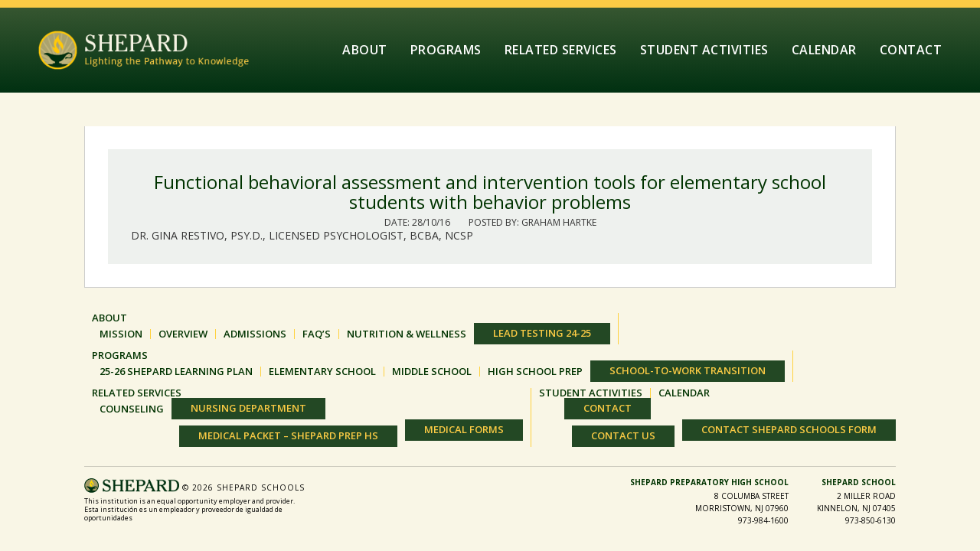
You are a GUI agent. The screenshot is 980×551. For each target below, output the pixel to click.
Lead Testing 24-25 (542, 333)
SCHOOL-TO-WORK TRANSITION (688, 370)
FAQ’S (317, 334)
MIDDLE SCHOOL (432, 372)
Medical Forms (464, 429)
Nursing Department (248, 408)
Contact (911, 50)
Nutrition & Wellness (407, 334)
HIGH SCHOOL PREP (535, 372)
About (365, 50)
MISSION (121, 334)
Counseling (132, 409)
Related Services (561, 50)
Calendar (824, 50)
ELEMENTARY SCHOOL (322, 372)
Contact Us (623, 435)
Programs (446, 50)
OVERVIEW (183, 334)
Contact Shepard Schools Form (789, 429)
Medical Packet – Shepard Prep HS (288, 435)
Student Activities (704, 50)
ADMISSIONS (255, 334)
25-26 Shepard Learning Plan (176, 372)
